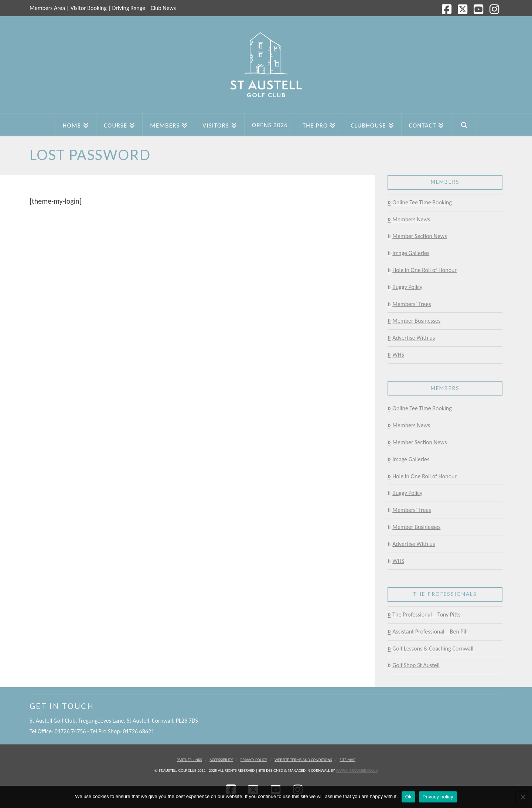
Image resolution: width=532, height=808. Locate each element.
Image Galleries (408, 253)
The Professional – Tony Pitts (424, 615)
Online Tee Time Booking (420, 202)
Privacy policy (438, 797)
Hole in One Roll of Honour (422, 270)
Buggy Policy (405, 287)
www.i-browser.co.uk (357, 770)
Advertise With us (411, 338)
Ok (408, 797)
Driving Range (129, 8)
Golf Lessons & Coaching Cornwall (430, 649)
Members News (409, 219)
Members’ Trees (409, 304)
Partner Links (189, 760)
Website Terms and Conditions (303, 760)
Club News (163, 8)
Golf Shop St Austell (413, 665)
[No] (523, 797)
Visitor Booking (89, 8)
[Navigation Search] (464, 125)
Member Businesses (414, 321)
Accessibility (221, 760)
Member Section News (417, 236)
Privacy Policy (254, 760)
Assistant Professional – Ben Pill (427, 632)
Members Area (47, 8)
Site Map (347, 760)
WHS (396, 355)
